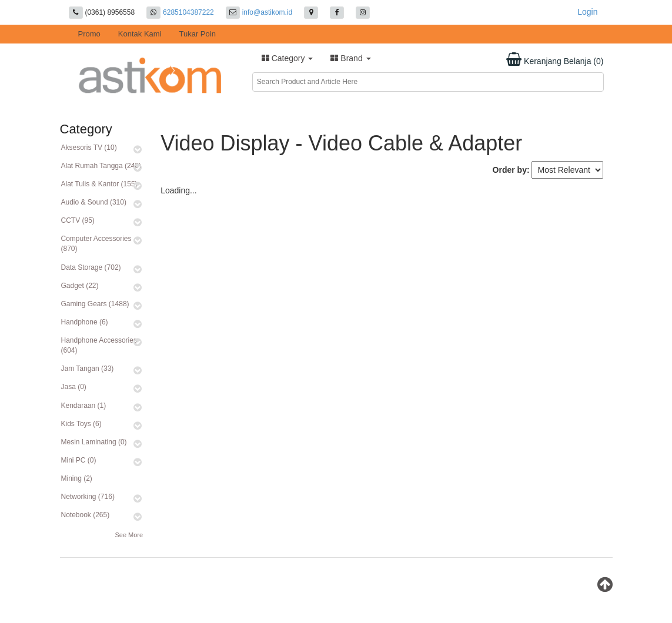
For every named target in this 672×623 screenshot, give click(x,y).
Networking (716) (88, 497)
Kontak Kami (140, 34)
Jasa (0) (74, 387)
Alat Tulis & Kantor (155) (99, 184)
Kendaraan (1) (84, 406)
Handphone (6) (85, 322)
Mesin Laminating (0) (94, 442)
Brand (350, 58)
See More (129, 535)
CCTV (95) (78, 220)
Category (287, 58)
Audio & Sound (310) (94, 202)
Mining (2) (77, 478)
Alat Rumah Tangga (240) (101, 166)
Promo (89, 34)
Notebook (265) (86, 515)
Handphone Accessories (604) (99, 345)
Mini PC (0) (79, 460)
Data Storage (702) (91, 267)
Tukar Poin (198, 34)
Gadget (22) (80, 286)
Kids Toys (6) (81, 424)
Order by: (511, 170)
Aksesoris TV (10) (89, 148)
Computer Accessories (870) (96, 244)
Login (587, 12)
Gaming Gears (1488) (95, 304)
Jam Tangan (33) (88, 369)
